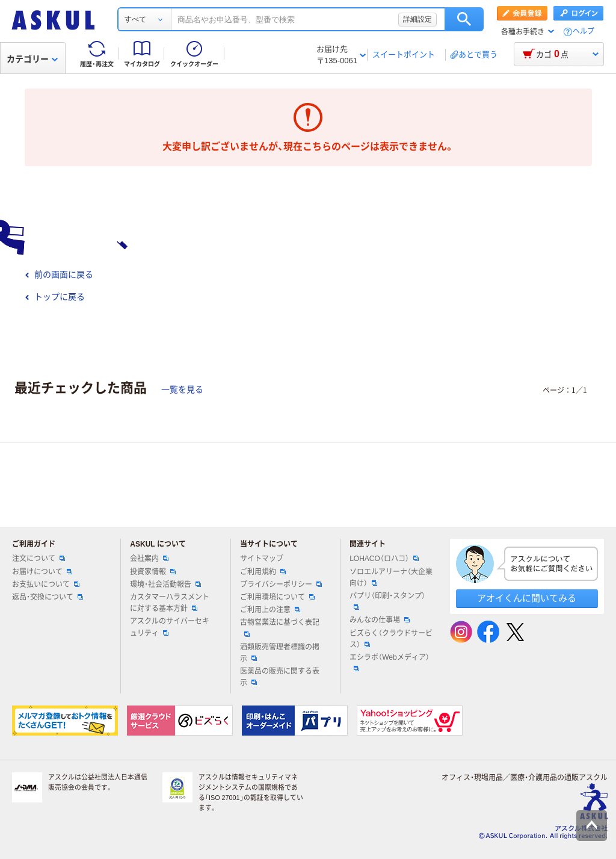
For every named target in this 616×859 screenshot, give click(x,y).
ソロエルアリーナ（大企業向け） (391, 578)
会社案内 (149, 559)
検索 (464, 19)
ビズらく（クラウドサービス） (391, 639)
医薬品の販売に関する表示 (280, 677)
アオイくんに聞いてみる (527, 598)
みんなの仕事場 (380, 620)
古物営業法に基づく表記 (280, 627)
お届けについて (42, 572)
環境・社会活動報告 (165, 585)
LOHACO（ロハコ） (384, 559)
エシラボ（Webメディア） (389, 662)
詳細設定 (417, 19)
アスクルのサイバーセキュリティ (170, 627)
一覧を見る (182, 389)
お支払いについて (46, 585)
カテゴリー (32, 59)
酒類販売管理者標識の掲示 (280, 653)
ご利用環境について (277, 597)
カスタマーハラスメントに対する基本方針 (170, 603)
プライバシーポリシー (281, 585)
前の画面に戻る (59, 274)
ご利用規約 (263, 572)
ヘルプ (584, 32)
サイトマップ (262, 559)
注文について (38, 559)
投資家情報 (153, 572)
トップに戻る (55, 297)
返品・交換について (48, 597)
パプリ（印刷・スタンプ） (387, 601)
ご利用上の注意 (270, 610)
